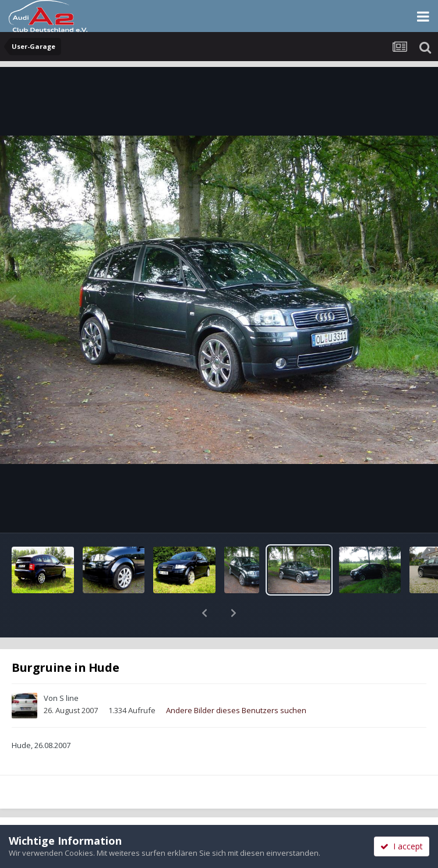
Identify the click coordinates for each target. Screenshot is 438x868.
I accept (402, 846)
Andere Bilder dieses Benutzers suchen (236, 680)
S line (69, 668)
